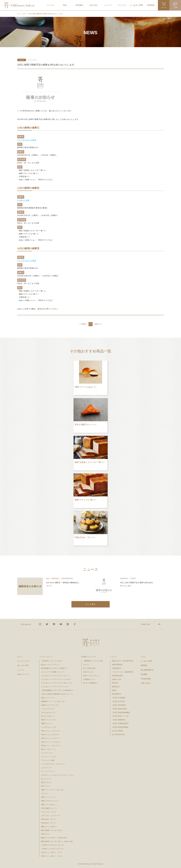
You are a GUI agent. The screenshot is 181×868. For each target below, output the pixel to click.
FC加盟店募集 (146, 678)
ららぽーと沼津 (24, 200)
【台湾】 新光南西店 (119, 705)
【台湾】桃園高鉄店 (119, 720)
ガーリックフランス (48, 771)
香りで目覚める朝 (89, 668)
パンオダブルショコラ (49, 727)
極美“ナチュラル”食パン (49, 826)
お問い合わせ (146, 683)
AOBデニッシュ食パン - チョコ (52, 856)
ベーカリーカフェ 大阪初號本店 (123, 672)
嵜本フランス (46, 786)
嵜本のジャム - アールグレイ (51, 742)
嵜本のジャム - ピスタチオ (50, 734)
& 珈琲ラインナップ (89, 656)
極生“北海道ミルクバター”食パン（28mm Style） (58, 841)
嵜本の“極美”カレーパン (49, 808)
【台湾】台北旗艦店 (119, 697)
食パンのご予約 (23, 665)
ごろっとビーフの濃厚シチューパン (53, 672)
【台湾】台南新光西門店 (120, 723)
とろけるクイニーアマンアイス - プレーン (55, 675)
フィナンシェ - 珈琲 (48, 760)
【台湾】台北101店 (118, 701)
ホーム (20, 656)
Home (19, 14)
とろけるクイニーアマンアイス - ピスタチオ (56, 679)
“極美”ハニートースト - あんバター (53, 790)
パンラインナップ (46, 656)
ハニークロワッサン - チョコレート (53, 764)
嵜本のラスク (46, 834)
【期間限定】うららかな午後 (93, 661)
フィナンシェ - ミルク (49, 756)
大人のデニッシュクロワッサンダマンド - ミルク (58, 775)
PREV (84, 324)
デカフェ (86, 664)
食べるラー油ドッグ (48, 716)
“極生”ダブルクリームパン (50, 801)
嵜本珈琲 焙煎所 (117, 675)
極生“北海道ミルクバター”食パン (52, 830)
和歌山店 (115, 683)
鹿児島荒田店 (116, 694)
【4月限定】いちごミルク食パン (52, 661)
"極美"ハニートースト (48, 797)
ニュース (20, 670)
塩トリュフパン (46, 778)
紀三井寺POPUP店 (118, 734)
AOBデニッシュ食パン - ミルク (52, 852)
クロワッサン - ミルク (49, 812)
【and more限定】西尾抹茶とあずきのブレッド (57, 694)
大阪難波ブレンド (89, 679)
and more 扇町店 (118, 731)
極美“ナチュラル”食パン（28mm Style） (55, 837)
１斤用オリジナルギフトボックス (52, 845)
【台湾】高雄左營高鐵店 (120, 727)
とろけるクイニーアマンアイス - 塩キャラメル (57, 683)
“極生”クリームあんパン (49, 804)
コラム (143, 656)
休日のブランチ (88, 672)
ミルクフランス (46, 767)
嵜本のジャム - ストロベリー (51, 738)
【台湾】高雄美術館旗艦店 (121, 712)
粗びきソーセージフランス (50, 664)
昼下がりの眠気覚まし (91, 683)
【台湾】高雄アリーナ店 (120, 716)
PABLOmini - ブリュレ (49, 819)
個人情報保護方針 (147, 670)
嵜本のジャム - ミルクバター (51, 731)
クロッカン (45, 793)
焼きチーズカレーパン (49, 749)
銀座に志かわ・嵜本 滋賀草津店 (123, 661)
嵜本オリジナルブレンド (91, 675)
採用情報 (144, 665)
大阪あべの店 (116, 679)
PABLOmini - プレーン (49, 823)
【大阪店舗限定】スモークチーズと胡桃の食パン (58, 690)
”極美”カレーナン (47, 723)
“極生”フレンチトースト (49, 720)
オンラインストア (24, 661)
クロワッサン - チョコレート (52, 815)
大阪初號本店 (116, 668)
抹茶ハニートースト (48, 697)
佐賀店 (114, 690)
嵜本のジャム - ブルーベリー (51, 745)
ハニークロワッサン (48, 708)
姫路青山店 (116, 686)
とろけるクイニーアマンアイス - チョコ (55, 686)
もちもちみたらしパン (49, 712)
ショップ (113, 656)
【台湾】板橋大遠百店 (119, 708)
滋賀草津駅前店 (117, 664)
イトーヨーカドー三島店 (27, 140)
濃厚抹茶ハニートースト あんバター (53, 701)
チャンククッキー (47, 753)
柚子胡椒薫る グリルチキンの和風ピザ (54, 668)
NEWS (25, 14)
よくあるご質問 (146, 661)
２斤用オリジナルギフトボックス (52, 848)
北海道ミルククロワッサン (50, 705)
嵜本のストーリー (24, 674)
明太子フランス (46, 782)
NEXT (97, 324)
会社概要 (144, 674)
